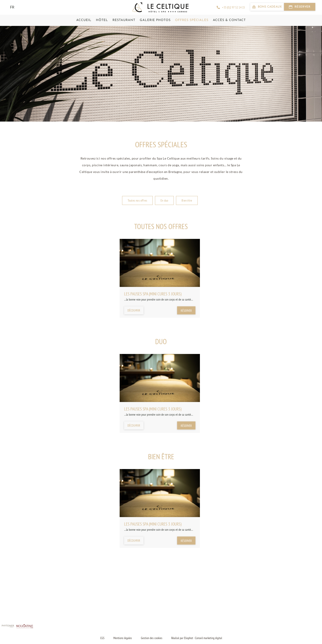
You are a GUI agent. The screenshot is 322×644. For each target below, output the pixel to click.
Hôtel (102, 20)
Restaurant (124, 20)
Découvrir (134, 310)
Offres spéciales (192, 20)
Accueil (84, 20)
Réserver (186, 311)
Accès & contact (229, 20)
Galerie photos (155, 20)
